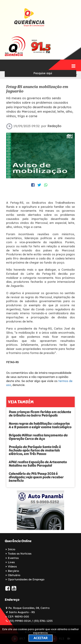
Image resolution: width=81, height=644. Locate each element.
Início (12, 549)
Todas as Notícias (20, 553)
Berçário (13, 571)
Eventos (13, 558)
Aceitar (41, 638)
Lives (11, 562)
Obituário (14, 575)
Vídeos (12, 566)
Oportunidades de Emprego (26, 579)
